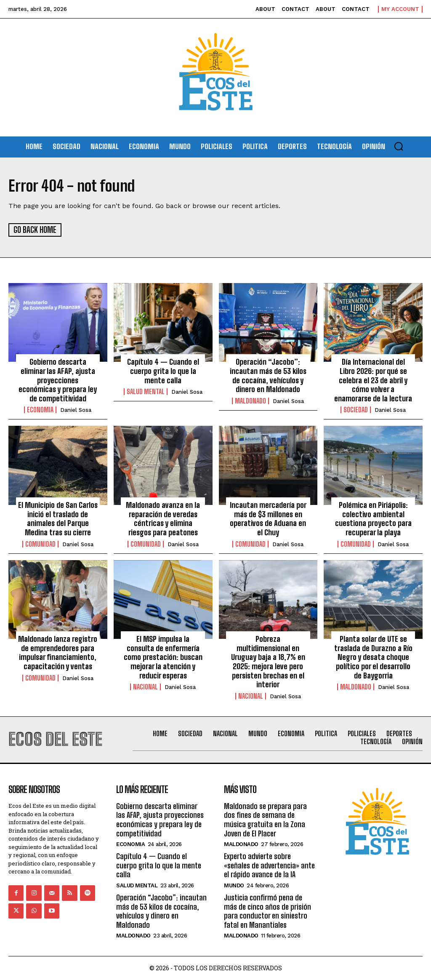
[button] (399, 146)
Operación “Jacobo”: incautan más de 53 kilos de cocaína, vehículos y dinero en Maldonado (268, 375)
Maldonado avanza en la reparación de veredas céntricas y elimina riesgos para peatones (163, 518)
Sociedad (356, 409)
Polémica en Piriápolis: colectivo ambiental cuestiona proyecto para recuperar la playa (373, 518)
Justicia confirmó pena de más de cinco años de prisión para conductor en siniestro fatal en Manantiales (267, 911)
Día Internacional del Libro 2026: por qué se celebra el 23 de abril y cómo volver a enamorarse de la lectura (373, 379)
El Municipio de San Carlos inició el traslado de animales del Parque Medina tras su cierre (58, 518)
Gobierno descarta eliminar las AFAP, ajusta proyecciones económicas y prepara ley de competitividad (58, 379)
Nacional (145, 686)
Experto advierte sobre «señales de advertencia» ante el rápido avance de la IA (269, 865)
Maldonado (250, 401)
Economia (40, 409)
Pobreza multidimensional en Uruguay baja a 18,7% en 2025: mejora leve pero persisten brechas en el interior (268, 661)
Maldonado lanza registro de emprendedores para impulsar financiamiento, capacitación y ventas (58, 652)
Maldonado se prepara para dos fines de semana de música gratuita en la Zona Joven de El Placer (265, 819)
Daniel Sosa (76, 410)
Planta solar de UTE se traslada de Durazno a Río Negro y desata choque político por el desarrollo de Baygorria (373, 657)
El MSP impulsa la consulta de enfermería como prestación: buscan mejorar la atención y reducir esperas (163, 657)
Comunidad (40, 543)
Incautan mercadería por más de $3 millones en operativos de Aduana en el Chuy (268, 518)
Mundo (234, 885)
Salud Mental (146, 391)
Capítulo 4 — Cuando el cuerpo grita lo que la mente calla (163, 370)
